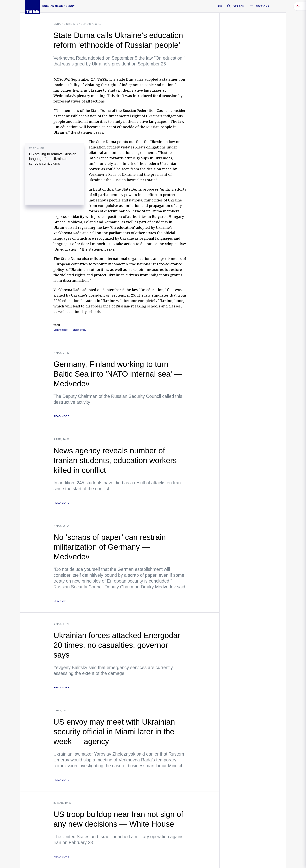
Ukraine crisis (64, 24)
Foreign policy (79, 330)
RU (220, 6)
